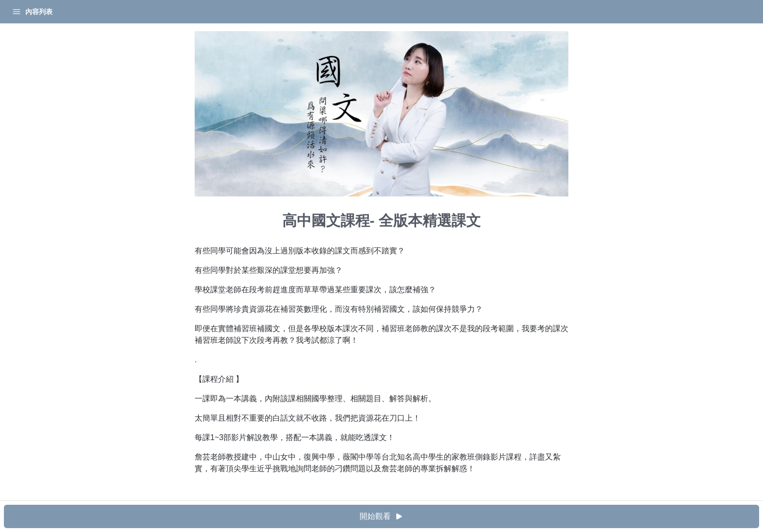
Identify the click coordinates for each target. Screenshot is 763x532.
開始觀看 (467, 517)
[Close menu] (158, 12)
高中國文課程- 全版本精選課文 (54, 36)
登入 (100, 11)
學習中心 (60, 11)
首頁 (20, 11)
